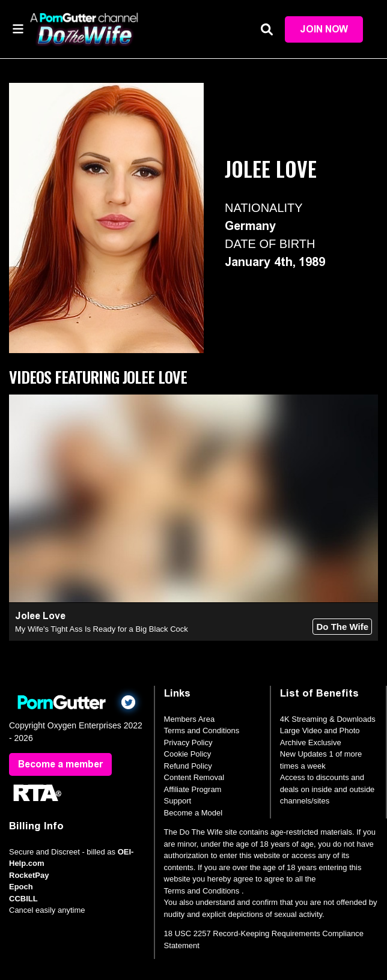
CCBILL (23, 899)
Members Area (190, 719)
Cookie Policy (188, 754)
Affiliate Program (193, 789)
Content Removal (194, 777)
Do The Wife (342, 627)
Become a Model (194, 813)
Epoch (21, 887)
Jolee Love (40, 616)
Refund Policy (188, 766)
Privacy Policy (188, 743)
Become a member (60, 764)
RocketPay (29, 875)
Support (178, 801)
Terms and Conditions (202, 730)
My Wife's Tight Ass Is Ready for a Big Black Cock (102, 629)
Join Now (324, 29)
